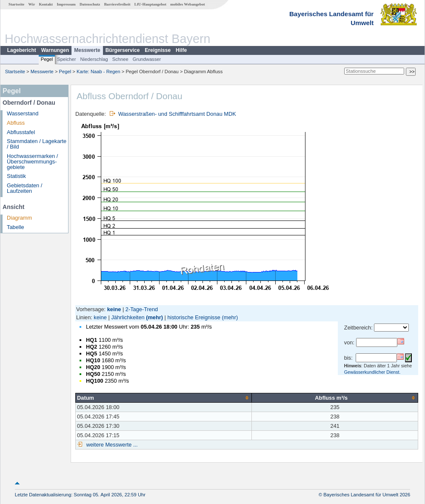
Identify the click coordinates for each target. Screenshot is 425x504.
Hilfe (181, 50)
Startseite (16, 4)
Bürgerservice (123, 50)
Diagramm (19, 218)
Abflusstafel (21, 132)
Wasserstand (23, 113)
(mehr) (154, 317)
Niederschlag (94, 59)
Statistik (16, 176)
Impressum (66, 4)
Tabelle (16, 227)
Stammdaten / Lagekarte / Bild (37, 144)
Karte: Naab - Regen (98, 72)
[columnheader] (164, 398)
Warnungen (55, 50)
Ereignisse (158, 50)
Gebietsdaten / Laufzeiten (24, 188)
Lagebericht (22, 50)
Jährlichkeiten (128, 317)
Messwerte (87, 50)
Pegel (47, 59)
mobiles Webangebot (187, 4)
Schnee (120, 59)
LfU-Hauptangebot (150, 4)
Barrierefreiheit (117, 4)
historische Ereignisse (194, 317)
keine (100, 317)
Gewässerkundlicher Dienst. (372, 372)
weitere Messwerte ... (111, 445)
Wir (32, 4)
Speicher (66, 59)
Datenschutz (90, 4)
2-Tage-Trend (142, 309)
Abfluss (16, 123)
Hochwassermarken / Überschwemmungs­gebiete (32, 162)
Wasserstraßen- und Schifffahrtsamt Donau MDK (177, 114)
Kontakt (46, 4)
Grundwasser (147, 59)
